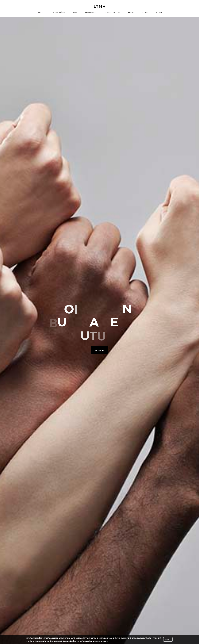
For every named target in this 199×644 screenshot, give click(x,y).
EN (161, 12)
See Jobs (100, 350)
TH (157, 12)
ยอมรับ (168, 639)
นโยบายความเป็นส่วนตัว (129, 638)
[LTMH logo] (100, 6)
